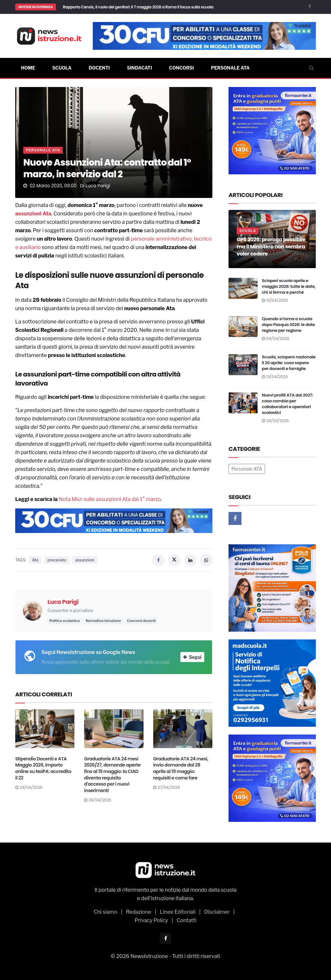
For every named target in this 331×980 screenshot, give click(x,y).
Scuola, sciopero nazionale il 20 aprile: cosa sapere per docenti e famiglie (289, 363)
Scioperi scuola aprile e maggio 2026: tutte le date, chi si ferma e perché (289, 286)
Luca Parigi (98, 186)
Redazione (139, 912)
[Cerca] (311, 68)
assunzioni (28, 214)
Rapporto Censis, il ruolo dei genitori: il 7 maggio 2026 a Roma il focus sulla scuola (138, 7)
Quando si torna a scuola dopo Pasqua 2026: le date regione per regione (288, 325)
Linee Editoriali (178, 912)
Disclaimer (217, 912)
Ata (47, 214)
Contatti (187, 920)
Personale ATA (230, 68)
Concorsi (182, 68)
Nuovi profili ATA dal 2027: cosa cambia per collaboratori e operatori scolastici (288, 404)
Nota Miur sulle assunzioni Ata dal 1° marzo (110, 499)
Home (28, 68)
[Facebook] (310, 6)
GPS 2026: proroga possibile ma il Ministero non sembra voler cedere (271, 247)
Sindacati (139, 68)
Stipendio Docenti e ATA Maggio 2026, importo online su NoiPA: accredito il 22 (43, 768)
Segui (192, 657)
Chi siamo (106, 912)
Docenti (99, 68)
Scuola (62, 68)
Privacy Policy (151, 920)
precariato (57, 560)
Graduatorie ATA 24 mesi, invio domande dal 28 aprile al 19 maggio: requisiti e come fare (181, 768)
